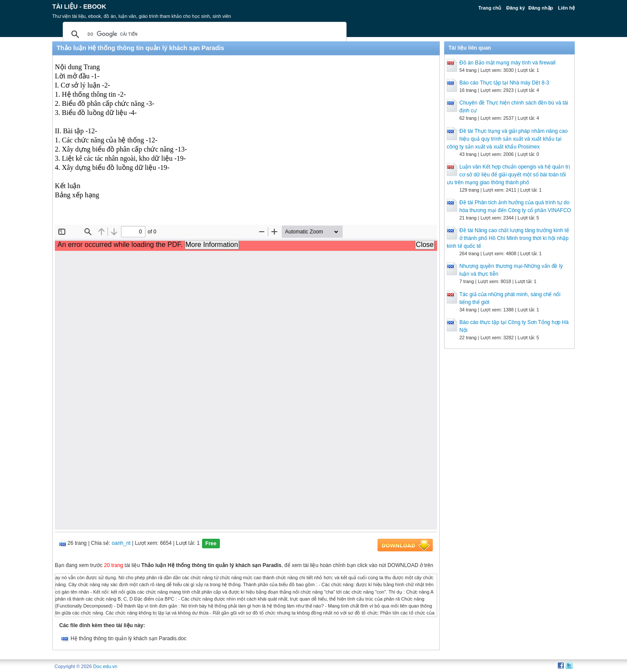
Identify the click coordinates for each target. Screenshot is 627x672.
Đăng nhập (541, 8)
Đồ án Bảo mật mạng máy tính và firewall (507, 63)
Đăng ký (516, 8)
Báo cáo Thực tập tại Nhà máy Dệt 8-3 (504, 83)
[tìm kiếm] (203, 34)
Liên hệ (566, 8)
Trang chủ (490, 8)
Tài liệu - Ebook (79, 7)
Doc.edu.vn (105, 666)
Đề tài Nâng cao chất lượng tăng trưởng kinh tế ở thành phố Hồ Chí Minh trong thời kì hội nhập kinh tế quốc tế (508, 238)
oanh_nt (121, 543)
